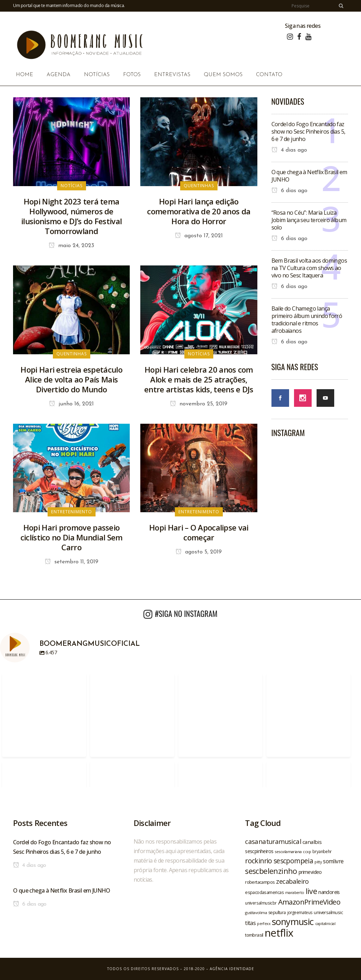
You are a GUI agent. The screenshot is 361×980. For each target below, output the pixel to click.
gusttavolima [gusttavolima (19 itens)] (256, 912)
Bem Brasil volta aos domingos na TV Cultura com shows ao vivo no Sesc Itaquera (309, 268)
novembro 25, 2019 (199, 404)
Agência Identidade (232, 969)
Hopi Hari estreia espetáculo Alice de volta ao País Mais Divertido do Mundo (71, 379)
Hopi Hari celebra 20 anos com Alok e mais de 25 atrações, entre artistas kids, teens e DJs (199, 379)
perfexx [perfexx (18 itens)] (264, 924)
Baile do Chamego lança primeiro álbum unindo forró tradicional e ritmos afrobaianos (307, 320)
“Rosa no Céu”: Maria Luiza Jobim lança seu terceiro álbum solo (309, 220)
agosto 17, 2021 (199, 236)
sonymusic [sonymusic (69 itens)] (293, 922)
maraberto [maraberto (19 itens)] (295, 892)
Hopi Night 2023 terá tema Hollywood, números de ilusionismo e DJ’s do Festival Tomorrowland (71, 216)
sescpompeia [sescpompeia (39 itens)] (293, 861)
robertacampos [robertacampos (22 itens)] (260, 882)
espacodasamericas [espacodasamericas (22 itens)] (264, 892)
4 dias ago (289, 150)
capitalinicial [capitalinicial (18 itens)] (325, 924)
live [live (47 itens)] (311, 891)
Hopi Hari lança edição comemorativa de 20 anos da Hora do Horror (199, 211)
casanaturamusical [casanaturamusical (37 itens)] (273, 841)
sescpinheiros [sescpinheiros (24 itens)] (259, 851)
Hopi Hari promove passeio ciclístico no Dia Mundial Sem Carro (72, 537)
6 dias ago (289, 191)
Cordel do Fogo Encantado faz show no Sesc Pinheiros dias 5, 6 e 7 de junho (308, 131)
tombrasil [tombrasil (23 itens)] (254, 935)
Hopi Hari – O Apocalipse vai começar (199, 532)
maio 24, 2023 (71, 246)
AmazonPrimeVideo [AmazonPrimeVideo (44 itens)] (309, 902)
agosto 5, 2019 (199, 552)
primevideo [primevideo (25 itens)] (310, 872)
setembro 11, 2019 (72, 562)
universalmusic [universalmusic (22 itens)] (328, 912)
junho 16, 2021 (71, 404)
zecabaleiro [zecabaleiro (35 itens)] (292, 881)
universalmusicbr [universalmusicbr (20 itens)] (261, 903)
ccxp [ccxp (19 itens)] (307, 852)
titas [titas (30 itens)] (250, 923)
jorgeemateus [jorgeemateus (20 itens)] (300, 912)
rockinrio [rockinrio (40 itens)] (259, 861)
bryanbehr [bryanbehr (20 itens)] (322, 851)
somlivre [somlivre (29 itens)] (333, 861)
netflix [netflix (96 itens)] (279, 933)
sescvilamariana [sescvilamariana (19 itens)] (288, 852)
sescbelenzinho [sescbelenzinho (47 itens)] (271, 871)
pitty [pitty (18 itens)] (318, 862)
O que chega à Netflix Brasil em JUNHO (309, 176)
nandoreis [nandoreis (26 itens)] (329, 892)
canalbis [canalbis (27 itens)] (312, 842)
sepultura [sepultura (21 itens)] (277, 912)
